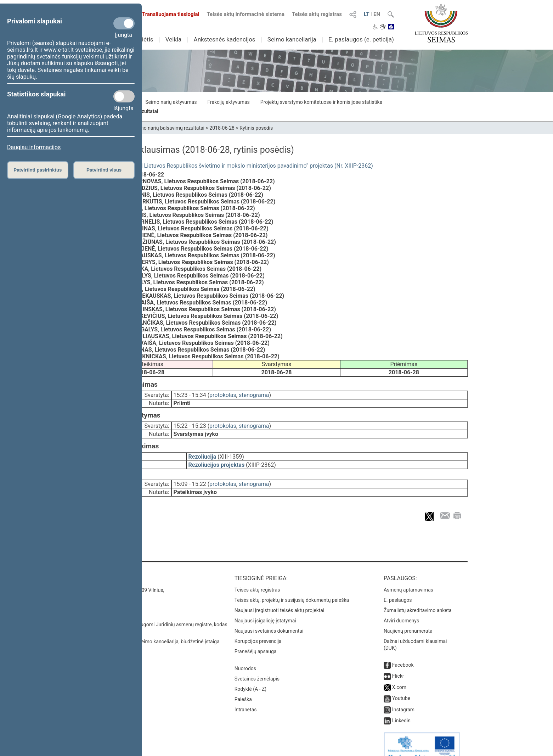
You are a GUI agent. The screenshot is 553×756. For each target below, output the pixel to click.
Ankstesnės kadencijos (225, 39)
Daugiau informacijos (34, 147)
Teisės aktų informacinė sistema (246, 14)
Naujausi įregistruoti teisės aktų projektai (280, 598)
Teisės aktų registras (317, 14)
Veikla (174, 39)
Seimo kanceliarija (292, 39)
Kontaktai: (101, 565)
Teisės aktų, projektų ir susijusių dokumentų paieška (292, 587)
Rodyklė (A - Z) (251, 676)
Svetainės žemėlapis (257, 666)
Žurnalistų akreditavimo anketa (418, 598)
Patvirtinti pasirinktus (38, 170)
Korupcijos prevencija (258, 628)
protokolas (223, 394)
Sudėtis (143, 39)
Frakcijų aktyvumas (228, 102)
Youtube (401, 685)
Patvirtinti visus (104, 170)
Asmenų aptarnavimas (408, 577)
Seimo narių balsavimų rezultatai (168, 128)
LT (367, 14)
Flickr (398, 663)
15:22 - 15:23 (190, 423)
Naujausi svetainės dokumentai (269, 618)
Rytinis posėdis (256, 128)
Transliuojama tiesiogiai (166, 14)
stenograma (254, 394)
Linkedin (401, 708)
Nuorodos (245, 656)
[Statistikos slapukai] (124, 96)
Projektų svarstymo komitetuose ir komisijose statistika (321, 102)
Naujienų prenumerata (408, 618)
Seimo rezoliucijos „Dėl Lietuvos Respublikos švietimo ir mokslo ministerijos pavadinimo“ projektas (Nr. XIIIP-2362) (229, 166)
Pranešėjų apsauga (256, 639)
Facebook (403, 652)
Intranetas (246, 697)
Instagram (403, 697)
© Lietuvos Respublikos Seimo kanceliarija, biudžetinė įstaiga (153, 629)
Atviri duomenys (401, 608)
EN (377, 14)
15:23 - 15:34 (190, 394)
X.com (399, 674)
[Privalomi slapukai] (124, 23)
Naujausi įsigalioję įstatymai (265, 608)
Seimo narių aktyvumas (171, 102)
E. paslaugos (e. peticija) (361, 39)
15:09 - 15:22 (190, 476)
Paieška (243, 687)
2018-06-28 (222, 128)
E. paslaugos (398, 587)
